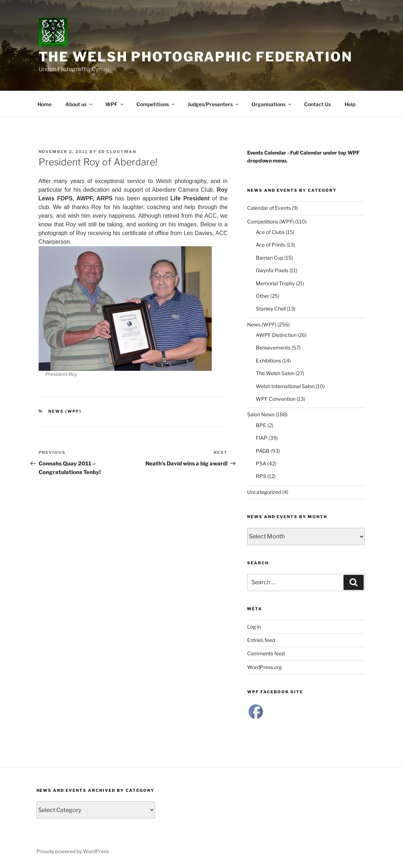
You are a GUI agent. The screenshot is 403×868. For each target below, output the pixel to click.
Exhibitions (268, 361)
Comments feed (266, 653)
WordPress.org (264, 667)
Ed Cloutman (118, 152)
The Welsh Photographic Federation (196, 57)
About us (79, 104)
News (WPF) (65, 411)
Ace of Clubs (270, 232)
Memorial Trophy (275, 283)
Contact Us (317, 104)
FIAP (262, 438)
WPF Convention (276, 399)
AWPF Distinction (276, 335)
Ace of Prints (271, 245)
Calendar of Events (269, 208)
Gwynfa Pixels (272, 270)
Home (45, 104)
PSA (261, 463)
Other (262, 296)
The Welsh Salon (275, 373)
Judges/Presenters (214, 104)
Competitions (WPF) (271, 222)
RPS (261, 476)
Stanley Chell (271, 309)
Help (350, 104)
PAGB (263, 451)
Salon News (261, 414)
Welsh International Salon (285, 386)
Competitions (156, 104)
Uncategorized (264, 492)
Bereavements (273, 348)
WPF (115, 104)
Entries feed (261, 640)
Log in (254, 627)
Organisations (272, 104)
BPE (261, 425)
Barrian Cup (270, 258)
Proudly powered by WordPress (73, 851)
